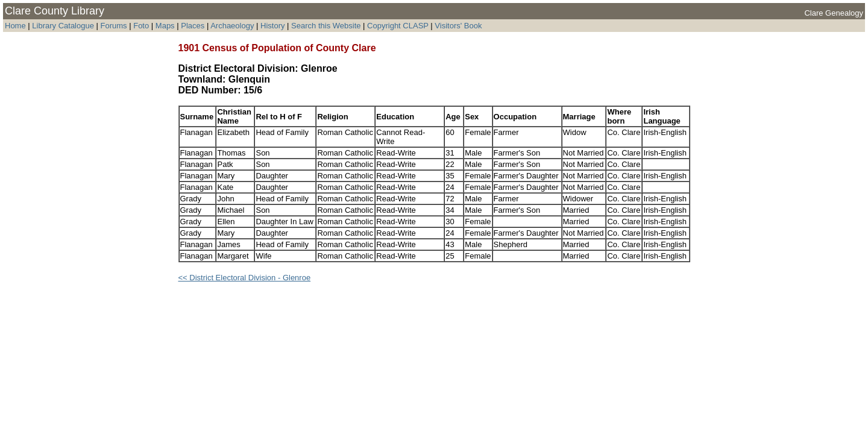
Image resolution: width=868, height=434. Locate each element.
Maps (165, 26)
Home (15, 26)
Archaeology (232, 26)
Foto (142, 26)
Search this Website (326, 26)
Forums (114, 26)
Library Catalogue (63, 26)
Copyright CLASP (398, 26)
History (272, 26)
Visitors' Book (458, 26)
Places (193, 26)
